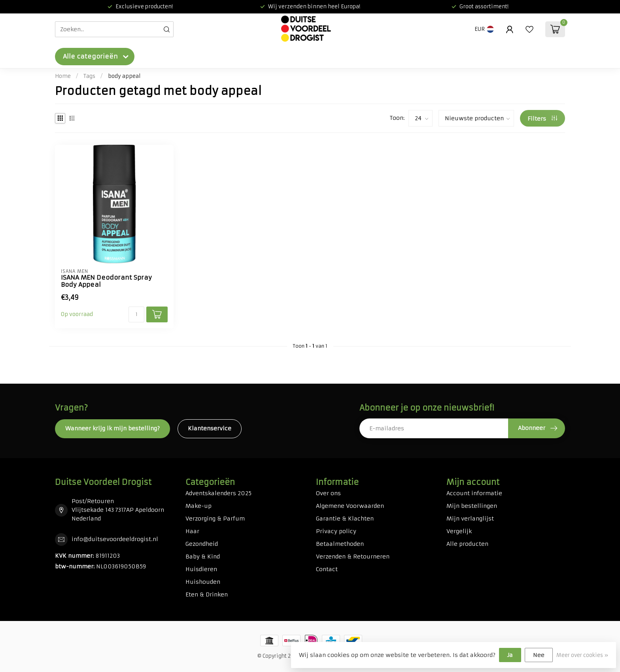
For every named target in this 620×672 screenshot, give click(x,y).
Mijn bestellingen (472, 506)
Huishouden (203, 582)
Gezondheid (202, 544)
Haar (192, 531)
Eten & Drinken (207, 594)
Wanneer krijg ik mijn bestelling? (112, 428)
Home (63, 76)
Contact (327, 569)
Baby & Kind (203, 557)
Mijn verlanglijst (470, 519)
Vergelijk (459, 531)
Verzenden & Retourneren (353, 557)
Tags (89, 76)
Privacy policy (336, 531)
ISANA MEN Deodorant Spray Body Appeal (106, 281)
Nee (539, 655)
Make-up (198, 506)
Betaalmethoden (340, 544)
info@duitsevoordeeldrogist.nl (115, 539)
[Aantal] (136, 314)
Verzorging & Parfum (215, 519)
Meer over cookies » (582, 655)
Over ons (328, 493)
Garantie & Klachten (345, 519)
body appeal (124, 76)
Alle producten (467, 544)
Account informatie (474, 493)
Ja (510, 655)
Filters (542, 119)
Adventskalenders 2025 (218, 493)
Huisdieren (201, 569)
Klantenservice (210, 428)
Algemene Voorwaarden (350, 506)
